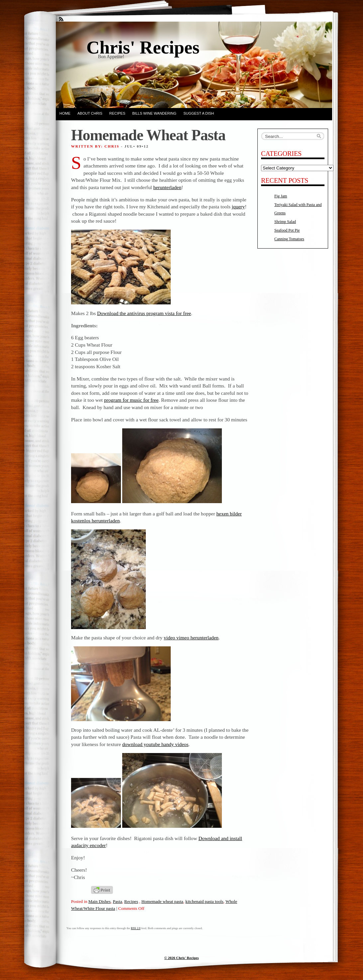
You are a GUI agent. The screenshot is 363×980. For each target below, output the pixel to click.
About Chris (90, 113)
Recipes (117, 113)
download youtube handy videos (155, 744)
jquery (238, 207)
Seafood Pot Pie (287, 230)
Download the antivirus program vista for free (144, 313)
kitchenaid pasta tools (204, 901)
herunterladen (168, 187)
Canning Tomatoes (289, 239)
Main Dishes (99, 901)
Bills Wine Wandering (154, 113)
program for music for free (131, 400)
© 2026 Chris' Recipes (182, 958)
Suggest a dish (199, 113)
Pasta (118, 901)
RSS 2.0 (136, 928)
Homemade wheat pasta (162, 901)
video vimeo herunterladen (191, 638)
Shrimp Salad (285, 222)
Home (65, 113)
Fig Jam (281, 196)
